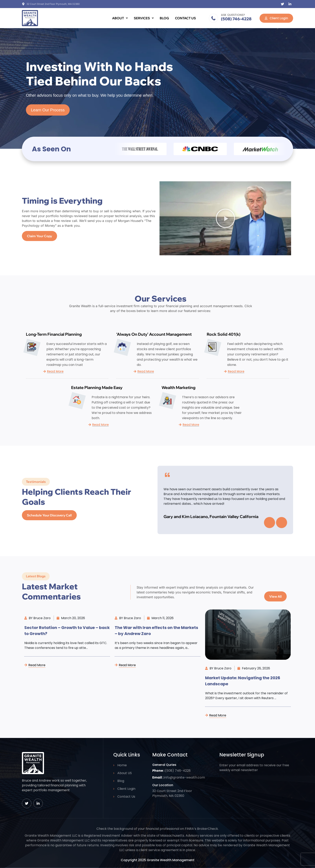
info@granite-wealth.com (184, 777)
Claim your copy (39, 238)
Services (144, 18)
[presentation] (270, 523)
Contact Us (185, 18)
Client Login (126, 789)
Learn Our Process (48, 112)
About (120, 18)
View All (275, 598)
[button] (120, 18)
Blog (164, 18)
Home (122, 765)
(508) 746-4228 (236, 19)
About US (125, 773)
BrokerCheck (208, 829)
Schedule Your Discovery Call (49, 517)
